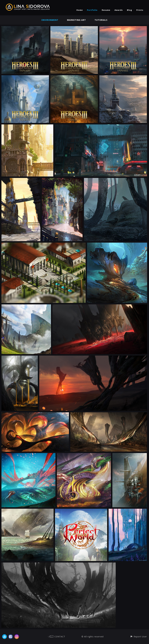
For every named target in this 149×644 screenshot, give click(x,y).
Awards (119, 10)
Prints (140, 10)
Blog (130, 10)
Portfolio (92, 10)
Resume (106, 10)
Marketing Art (76, 20)
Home (80, 10)
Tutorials (101, 20)
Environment (50, 20)
